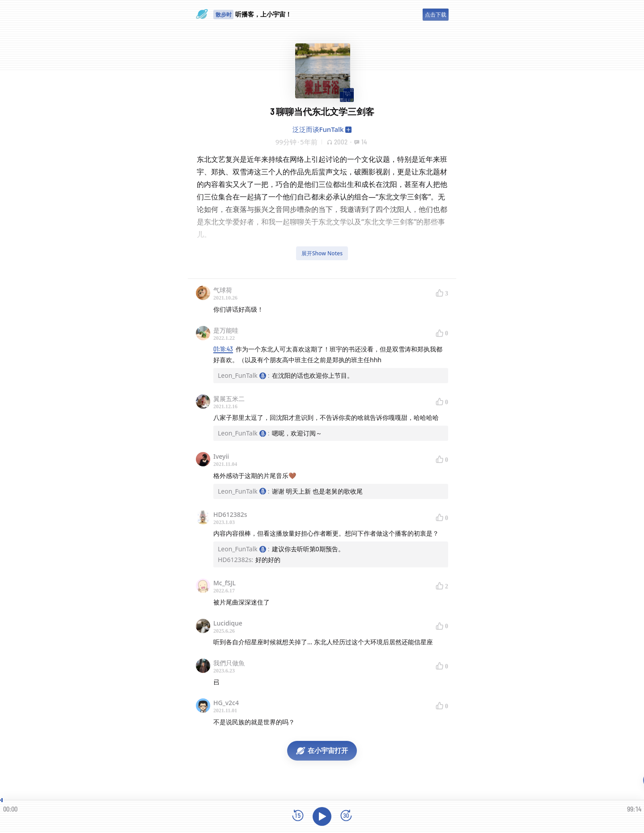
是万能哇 (226, 330)
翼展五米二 (229, 399)
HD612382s (230, 514)
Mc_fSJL (225, 583)
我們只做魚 (229, 663)
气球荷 (223, 290)
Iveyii (221, 456)
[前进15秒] (346, 816)
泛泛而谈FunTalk (318, 129)
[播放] (322, 816)
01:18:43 (223, 349)
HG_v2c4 (226, 703)
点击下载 (436, 15)
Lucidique (228, 623)
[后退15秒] (298, 816)
